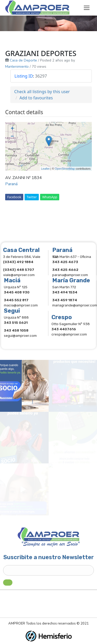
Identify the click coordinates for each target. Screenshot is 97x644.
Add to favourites (36, 98)
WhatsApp (50, 197)
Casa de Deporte (23, 60)
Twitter (32, 197)
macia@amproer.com (21, 305)
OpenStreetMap (65, 169)
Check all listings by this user (42, 92)
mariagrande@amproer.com (75, 305)
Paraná (11, 184)
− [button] (12, 137)
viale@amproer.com (19, 275)
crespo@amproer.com (69, 334)
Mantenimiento (17, 67)
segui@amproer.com (20, 335)
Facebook (14, 197)
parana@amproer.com (70, 275)
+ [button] (12, 129)
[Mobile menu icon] (87, 8)
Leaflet (45, 169)
